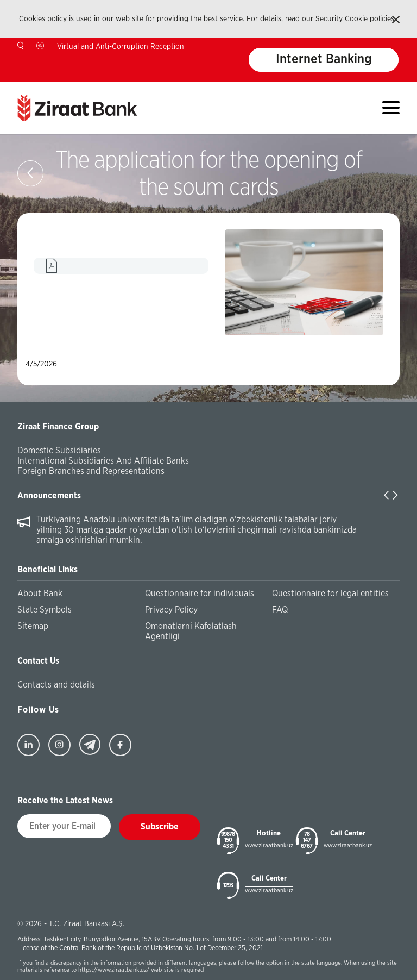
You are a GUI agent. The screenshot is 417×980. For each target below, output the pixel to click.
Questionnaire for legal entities (330, 594)
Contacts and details (56, 685)
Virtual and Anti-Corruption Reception (121, 47)
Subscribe (160, 827)
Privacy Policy (171, 610)
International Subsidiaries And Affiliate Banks (103, 461)
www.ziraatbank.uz (269, 845)
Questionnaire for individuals (200, 594)
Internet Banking (324, 60)
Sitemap (33, 626)
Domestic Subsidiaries (59, 451)
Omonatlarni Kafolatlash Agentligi (191, 631)
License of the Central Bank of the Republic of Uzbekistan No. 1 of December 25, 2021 (140, 948)
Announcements (49, 496)
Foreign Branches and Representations (91, 471)
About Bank (40, 594)
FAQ (280, 610)
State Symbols (45, 610)
